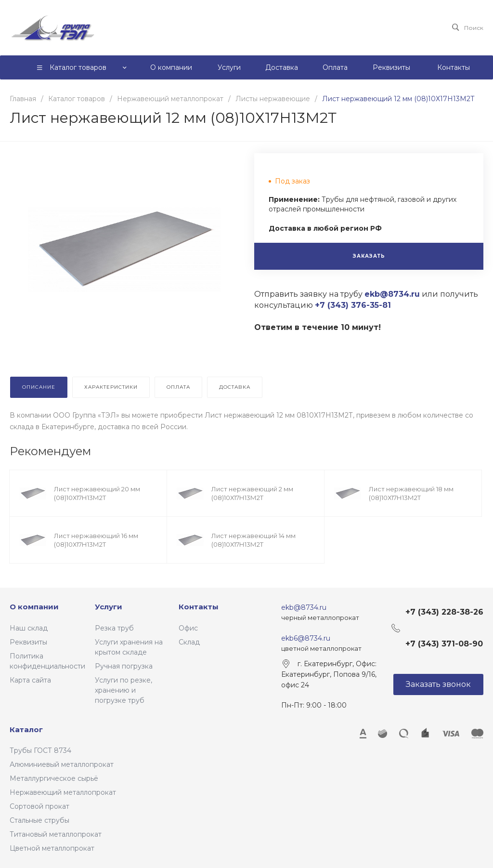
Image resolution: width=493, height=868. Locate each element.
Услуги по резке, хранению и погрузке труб (123, 690)
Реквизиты (28, 642)
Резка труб (114, 628)
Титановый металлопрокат (56, 834)
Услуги (109, 607)
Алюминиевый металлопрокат (62, 764)
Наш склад (29, 628)
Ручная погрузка (124, 666)
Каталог (26, 730)
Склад (189, 642)
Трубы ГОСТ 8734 (40, 750)
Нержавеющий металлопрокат (63, 792)
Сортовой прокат (39, 806)
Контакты (199, 607)
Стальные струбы (39, 820)
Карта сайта (30, 680)
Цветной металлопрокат (52, 848)
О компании (34, 607)
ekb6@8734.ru (306, 638)
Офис (188, 628)
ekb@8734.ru (304, 607)
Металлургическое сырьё (54, 778)
